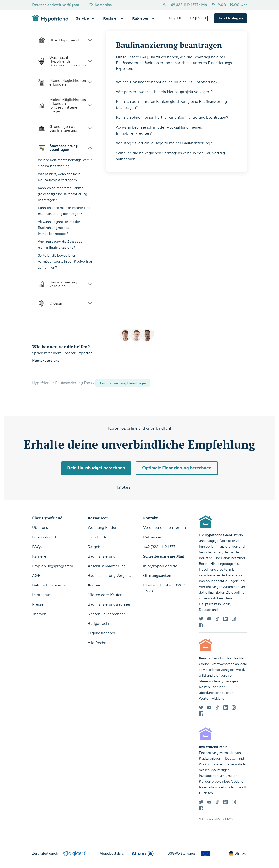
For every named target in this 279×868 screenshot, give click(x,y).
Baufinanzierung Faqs (74, 383)
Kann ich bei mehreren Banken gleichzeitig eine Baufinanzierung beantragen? (63, 194)
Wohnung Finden (102, 528)
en (169, 18)
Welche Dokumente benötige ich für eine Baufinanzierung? (167, 82)
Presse (38, 604)
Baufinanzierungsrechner (109, 604)
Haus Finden (99, 537)
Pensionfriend (44, 537)
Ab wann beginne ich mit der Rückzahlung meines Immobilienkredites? (59, 228)
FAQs (37, 547)
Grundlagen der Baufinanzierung (65, 129)
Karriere (39, 556)
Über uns (40, 528)
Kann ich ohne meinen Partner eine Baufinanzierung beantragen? (172, 118)
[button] (199, 18)
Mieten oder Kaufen (105, 595)
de (180, 18)
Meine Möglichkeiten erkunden (65, 83)
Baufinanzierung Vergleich (65, 284)
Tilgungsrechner (102, 633)
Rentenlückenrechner (106, 614)
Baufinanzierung (102, 556)
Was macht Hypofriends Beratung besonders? (65, 61)
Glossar (65, 303)
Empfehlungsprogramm (53, 566)
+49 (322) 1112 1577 (159, 547)
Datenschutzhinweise (50, 585)
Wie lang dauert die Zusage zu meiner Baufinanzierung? (164, 143)
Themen (39, 614)
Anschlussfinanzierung (107, 566)
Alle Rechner (99, 643)
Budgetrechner (101, 624)
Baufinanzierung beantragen (65, 148)
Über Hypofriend (65, 40)
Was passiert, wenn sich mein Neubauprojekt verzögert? (164, 92)
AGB (36, 576)
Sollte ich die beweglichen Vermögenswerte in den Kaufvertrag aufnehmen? (65, 262)
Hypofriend (42, 383)
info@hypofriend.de (160, 566)
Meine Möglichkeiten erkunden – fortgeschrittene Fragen (65, 106)
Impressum (42, 595)
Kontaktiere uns (46, 361)
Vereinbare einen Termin (165, 528)
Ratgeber (96, 547)
